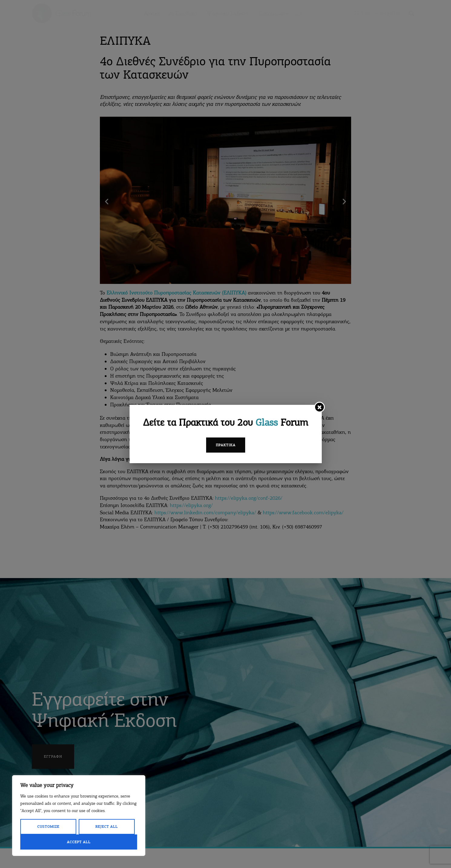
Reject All (107, 827)
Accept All (79, 842)
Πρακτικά (226, 445)
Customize (48, 827)
